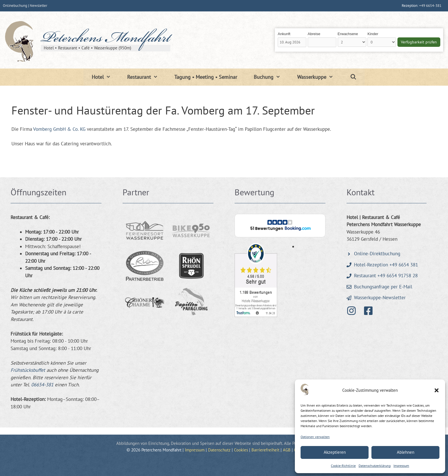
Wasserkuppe (319, 77)
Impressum (401, 466)
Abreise (314, 34)
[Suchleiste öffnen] (353, 77)
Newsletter (38, 6)
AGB (287, 450)
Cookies (241, 450)
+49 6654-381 (430, 6)
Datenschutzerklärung (375, 466)
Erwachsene (348, 34)
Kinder (373, 34)
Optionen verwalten (315, 437)
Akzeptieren (335, 452)
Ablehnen (406, 452)
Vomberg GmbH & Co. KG (59, 129)
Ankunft (284, 34)
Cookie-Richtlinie (343, 466)
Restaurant (147, 77)
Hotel (105, 77)
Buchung (271, 77)
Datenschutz (219, 450)
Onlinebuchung (15, 6)
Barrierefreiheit (265, 450)
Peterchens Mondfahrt (106, 39)
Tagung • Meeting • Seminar (206, 77)
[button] (437, 390)
